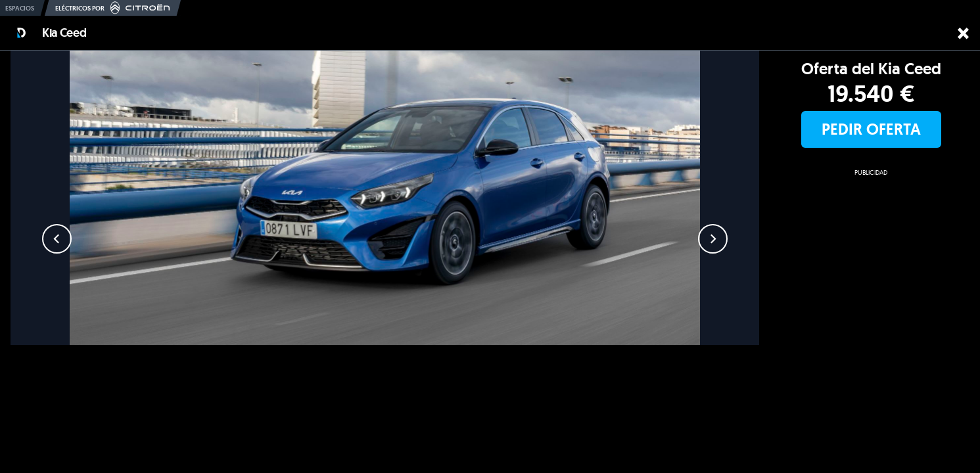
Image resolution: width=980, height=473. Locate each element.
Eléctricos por (113, 8)
